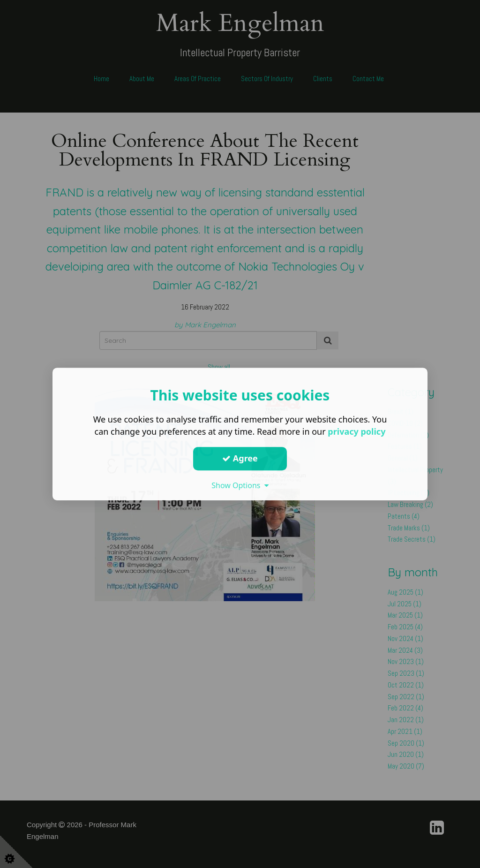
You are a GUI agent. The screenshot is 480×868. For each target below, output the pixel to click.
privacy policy (356, 431)
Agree (240, 458)
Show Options (240, 485)
